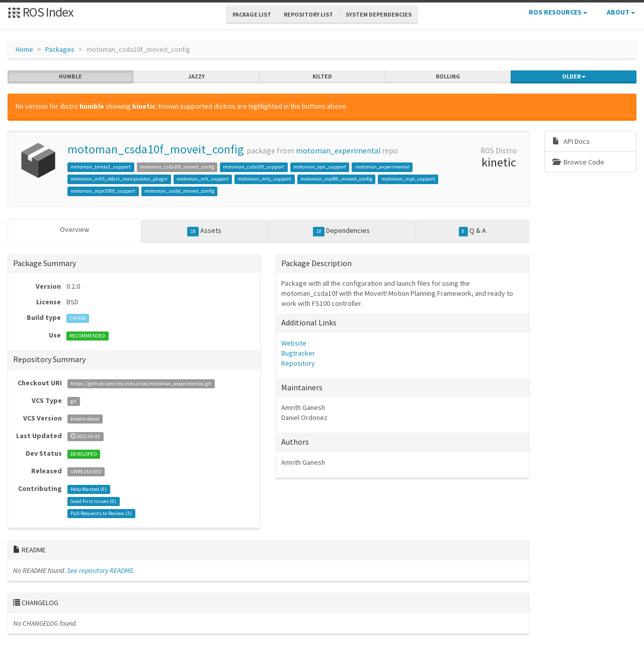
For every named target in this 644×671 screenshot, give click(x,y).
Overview (74, 229)
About (621, 12)
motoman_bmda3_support (101, 167)
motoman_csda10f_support (254, 167)
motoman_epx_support (320, 167)
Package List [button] (252, 14)
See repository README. (101, 570)
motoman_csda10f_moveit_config (156, 149)
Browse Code (578, 162)
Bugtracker (298, 353)
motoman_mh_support (203, 179)
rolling (448, 76)
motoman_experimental (338, 151)
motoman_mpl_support (408, 179)
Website (294, 343)
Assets (204, 231)
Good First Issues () (93, 501)
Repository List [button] (308, 14)
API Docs (571, 141)
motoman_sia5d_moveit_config (179, 191)
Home (24, 49)
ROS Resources (558, 12)
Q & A (472, 231)
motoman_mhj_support (264, 179)
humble (70, 76)
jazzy (196, 76)
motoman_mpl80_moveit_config (336, 179)
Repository (298, 363)
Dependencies (341, 231)
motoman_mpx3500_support (103, 191)
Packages (60, 49)
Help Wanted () (89, 489)
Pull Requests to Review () (101, 513)
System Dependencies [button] (379, 14)
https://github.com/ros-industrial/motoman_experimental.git (141, 383)
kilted (322, 76)
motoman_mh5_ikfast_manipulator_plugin (119, 179)
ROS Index (41, 12)
